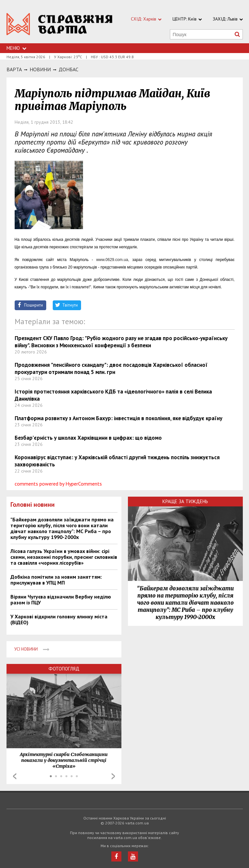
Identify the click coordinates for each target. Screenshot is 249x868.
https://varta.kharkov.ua (60, 25)
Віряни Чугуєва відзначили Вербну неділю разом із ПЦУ (61, 599)
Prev (15, 776)
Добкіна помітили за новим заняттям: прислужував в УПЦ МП (56, 580)
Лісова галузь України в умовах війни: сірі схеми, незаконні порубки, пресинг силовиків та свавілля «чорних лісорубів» (64, 557)
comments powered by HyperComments (58, 484)
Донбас (69, 69)
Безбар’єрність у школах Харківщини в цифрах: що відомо (88, 438)
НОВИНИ (40, 69)
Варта (14, 69)
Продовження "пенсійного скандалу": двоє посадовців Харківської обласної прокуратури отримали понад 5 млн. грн (111, 368)
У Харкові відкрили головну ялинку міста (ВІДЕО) (59, 619)
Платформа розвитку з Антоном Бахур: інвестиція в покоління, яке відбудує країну (118, 418)
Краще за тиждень (185, 501)
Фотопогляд (64, 669)
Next (113, 776)
